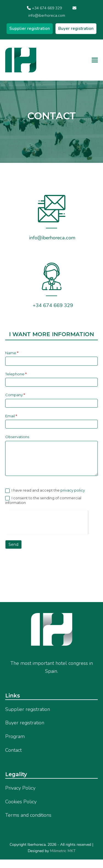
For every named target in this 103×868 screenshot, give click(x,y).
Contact (13, 750)
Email (11, 416)
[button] (95, 60)
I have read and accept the (45, 490)
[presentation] (47, 521)
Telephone (16, 374)
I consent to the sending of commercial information (43, 500)
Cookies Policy (21, 802)
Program (15, 736)
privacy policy (72, 490)
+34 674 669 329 (47, 8)
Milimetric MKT (62, 851)
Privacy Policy (20, 788)
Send (13, 544)
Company (15, 395)
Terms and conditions (28, 815)
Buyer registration (76, 29)
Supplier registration (30, 29)
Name (12, 353)
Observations (17, 437)
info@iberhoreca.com (47, 15)
